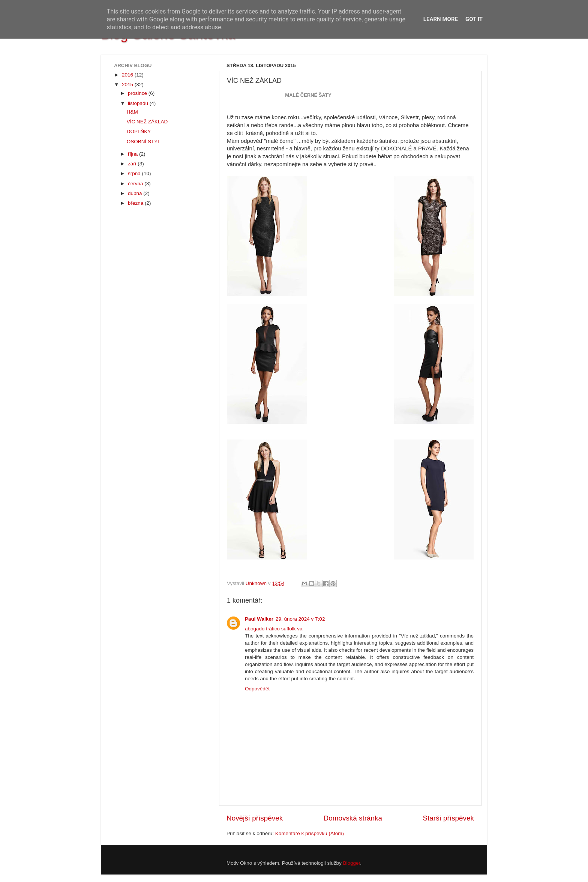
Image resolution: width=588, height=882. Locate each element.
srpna (135, 173)
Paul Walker (259, 619)
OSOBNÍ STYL (144, 142)
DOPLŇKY (139, 131)
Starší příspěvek (449, 818)
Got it (474, 19)
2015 (128, 85)
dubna (136, 193)
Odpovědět (257, 689)
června (136, 184)
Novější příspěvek (255, 818)
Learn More (441, 19)
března (136, 203)
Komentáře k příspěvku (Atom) (310, 833)
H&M (132, 112)
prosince (138, 93)
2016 (128, 75)
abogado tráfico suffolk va (274, 629)
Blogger (352, 863)
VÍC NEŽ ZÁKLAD (147, 122)
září (133, 164)
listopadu (139, 103)
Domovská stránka (353, 818)
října (133, 154)
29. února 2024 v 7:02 (300, 619)
